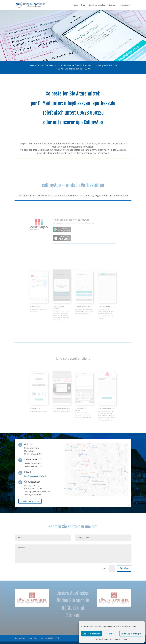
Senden (124, 568)
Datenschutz (114, 639)
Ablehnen (111, 634)
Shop (83, 5)
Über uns (112, 5)
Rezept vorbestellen (97, 5)
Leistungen (124, 5)
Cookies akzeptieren (91, 634)
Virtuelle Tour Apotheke (30, 501)
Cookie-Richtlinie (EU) (50, 638)
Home (75, 5)
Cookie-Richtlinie (102, 639)
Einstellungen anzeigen (131, 634)
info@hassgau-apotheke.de (90, 103)
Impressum (123, 639)
